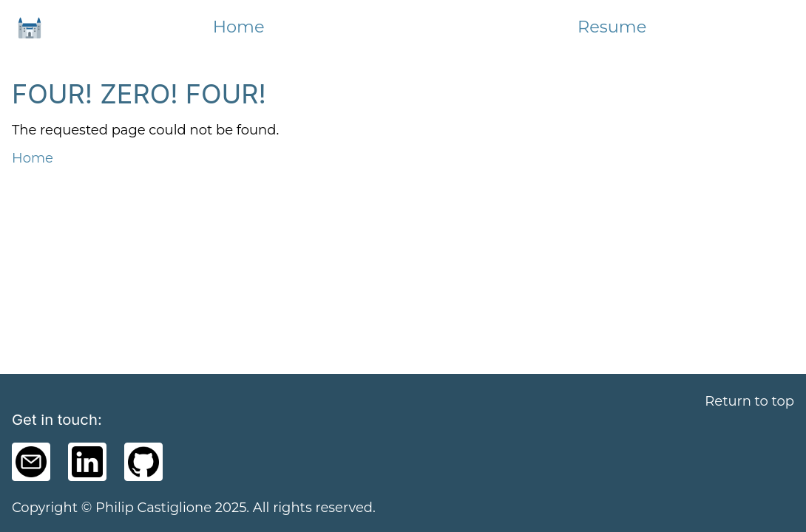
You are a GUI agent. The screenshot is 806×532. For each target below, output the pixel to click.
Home (239, 27)
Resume (612, 27)
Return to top (749, 401)
